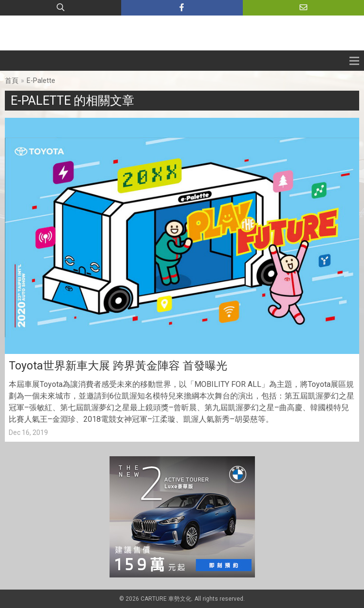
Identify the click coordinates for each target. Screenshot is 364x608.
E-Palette (41, 80)
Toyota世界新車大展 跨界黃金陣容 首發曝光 (118, 366)
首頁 (12, 80)
